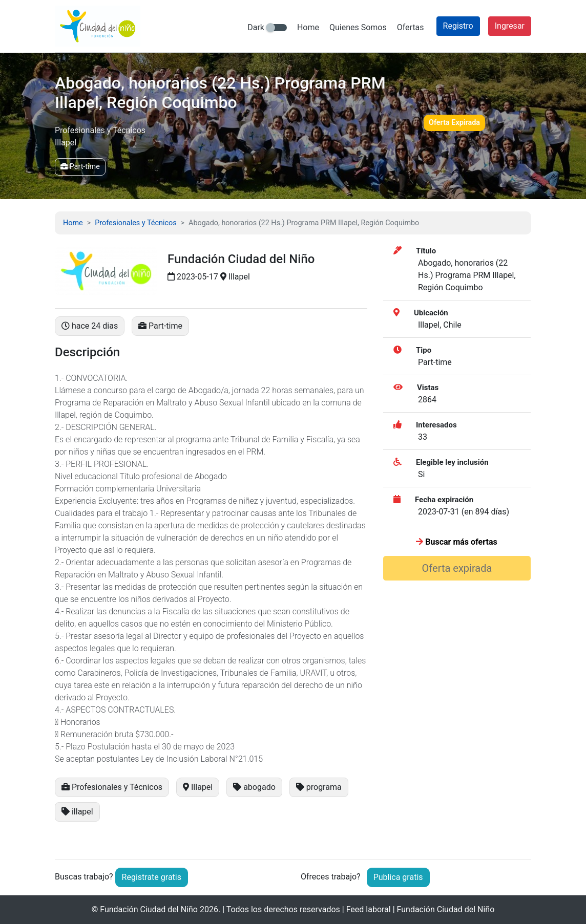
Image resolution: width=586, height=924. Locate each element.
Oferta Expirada (454, 123)
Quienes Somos (358, 27)
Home (308, 27)
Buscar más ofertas (456, 542)
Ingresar (510, 26)
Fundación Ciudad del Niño (149, 909)
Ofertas (411, 27)
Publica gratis (398, 877)
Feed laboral (369, 909)
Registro (458, 26)
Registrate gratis (152, 877)
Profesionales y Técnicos (135, 223)
